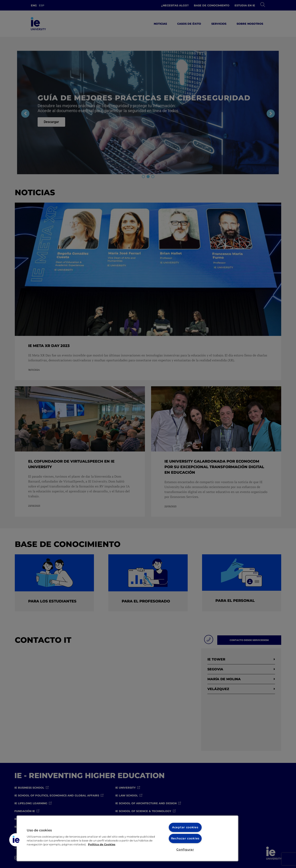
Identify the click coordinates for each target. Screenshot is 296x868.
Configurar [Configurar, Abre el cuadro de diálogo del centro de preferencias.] (185, 849)
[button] (16, 840)
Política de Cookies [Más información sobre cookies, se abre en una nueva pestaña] (102, 844)
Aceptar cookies (185, 827)
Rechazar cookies (185, 838)
